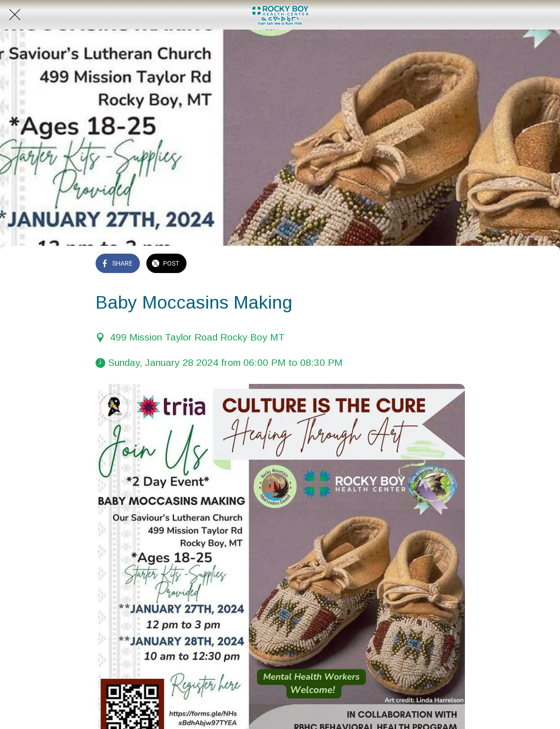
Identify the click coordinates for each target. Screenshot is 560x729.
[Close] (15, 15)
